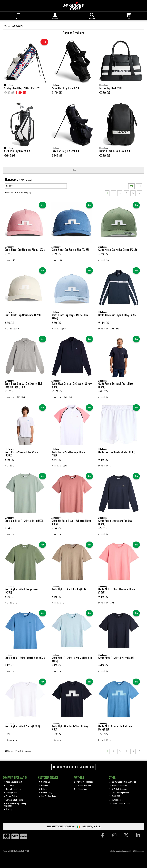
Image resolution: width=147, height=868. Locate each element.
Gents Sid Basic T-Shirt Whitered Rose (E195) (71, 522)
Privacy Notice (11, 793)
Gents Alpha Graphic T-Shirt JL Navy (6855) (70, 728)
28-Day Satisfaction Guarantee (123, 782)
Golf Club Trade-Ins (118, 785)
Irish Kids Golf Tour (83, 785)
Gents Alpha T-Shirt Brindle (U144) (69, 589)
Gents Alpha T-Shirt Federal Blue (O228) (25, 658)
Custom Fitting (46, 793)
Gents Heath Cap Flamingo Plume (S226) (25, 250)
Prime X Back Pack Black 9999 (114, 151)
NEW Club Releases (118, 789)
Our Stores (9, 785)
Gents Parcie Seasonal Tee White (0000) (21, 454)
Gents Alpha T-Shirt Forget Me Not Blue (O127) (72, 659)
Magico (119, 851)
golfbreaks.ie (80, 789)
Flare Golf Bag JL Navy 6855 (65, 151)
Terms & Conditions (13, 789)
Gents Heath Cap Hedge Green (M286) (118, 250)
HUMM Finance (116, 800)
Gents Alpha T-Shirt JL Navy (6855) (116, 658)
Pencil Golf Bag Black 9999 (65, 88)
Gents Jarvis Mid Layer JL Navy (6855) (117, 315)
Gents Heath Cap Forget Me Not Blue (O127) (70, 317)
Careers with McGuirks (14, 800)
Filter (73, 170)
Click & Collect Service (120, 803)
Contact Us (44, 782)
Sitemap (8, 809)
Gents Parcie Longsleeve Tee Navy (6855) (115, 522)
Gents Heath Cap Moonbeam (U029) (23, 315)
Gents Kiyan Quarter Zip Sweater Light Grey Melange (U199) (24, 385)
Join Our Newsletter (48, 796)
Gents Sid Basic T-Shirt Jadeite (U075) (24, 521)
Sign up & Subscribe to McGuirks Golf (74, 767)
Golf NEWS (115, 796)
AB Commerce (138, 851)
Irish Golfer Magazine (84, 782)
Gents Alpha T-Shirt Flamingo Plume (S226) (117, 591)
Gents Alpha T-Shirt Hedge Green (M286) (22, 591)
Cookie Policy (10, 796)
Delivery (43, 785)
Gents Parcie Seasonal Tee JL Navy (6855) (116, 385)
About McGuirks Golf (13, 782)
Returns (43, 789)
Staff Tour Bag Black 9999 (17, 151)
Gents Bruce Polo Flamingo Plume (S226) (68, 454)
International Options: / (73, 827)
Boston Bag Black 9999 (111, 88)
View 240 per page (23, 193)
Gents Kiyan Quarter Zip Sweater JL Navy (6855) (72, 385)
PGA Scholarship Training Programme (15, 804)
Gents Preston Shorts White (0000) (117, 452)
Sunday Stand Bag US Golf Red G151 (22, 88)
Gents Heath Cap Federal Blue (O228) (70, 250)
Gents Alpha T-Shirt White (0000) (22, 726)
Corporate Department (119, 793)
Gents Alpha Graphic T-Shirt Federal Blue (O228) (117, 728)
